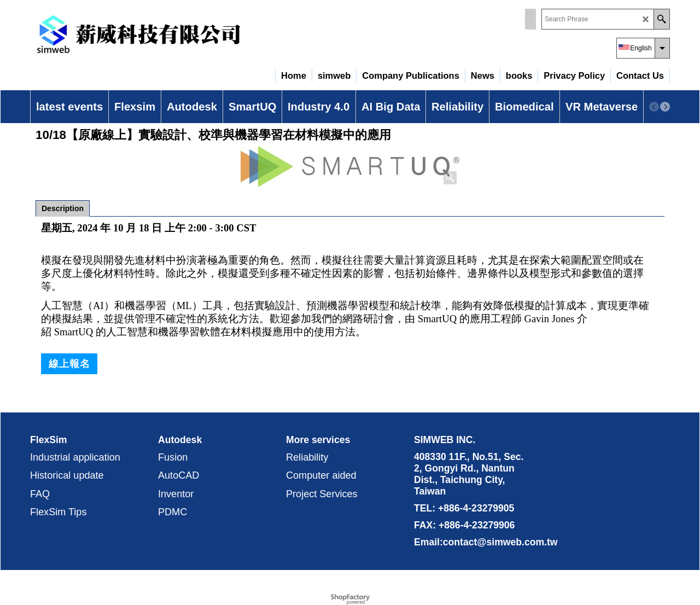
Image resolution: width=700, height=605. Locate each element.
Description (63, 208)
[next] (665, 107)
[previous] (654, 107)
